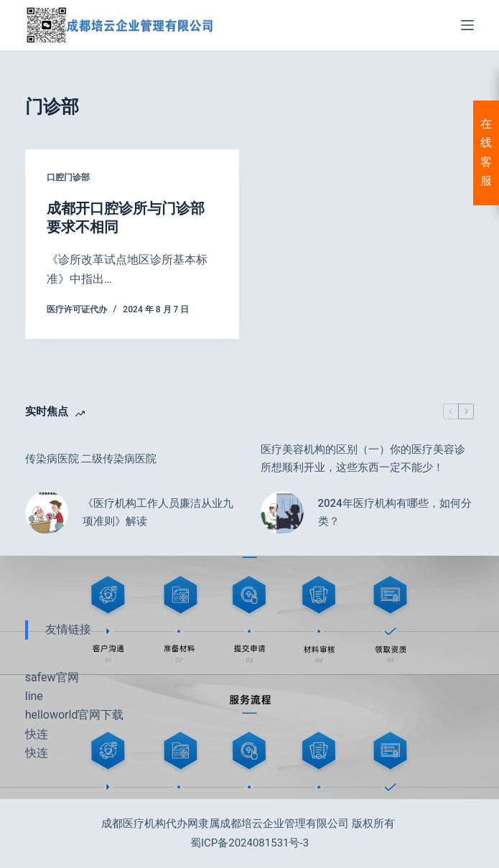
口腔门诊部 (68, 177)
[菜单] (467, 25)
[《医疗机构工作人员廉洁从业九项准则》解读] (47, 513)
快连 (37, 734)
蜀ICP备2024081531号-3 (249, 843)
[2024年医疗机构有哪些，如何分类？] (282, 513)
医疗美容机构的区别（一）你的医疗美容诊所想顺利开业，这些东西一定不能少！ (363, 458)
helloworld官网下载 (75, 715)
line (34, 696)
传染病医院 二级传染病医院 (91, 459)
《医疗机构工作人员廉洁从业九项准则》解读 (158, 512)
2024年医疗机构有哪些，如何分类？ (395, 512)
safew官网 (52, 677)
